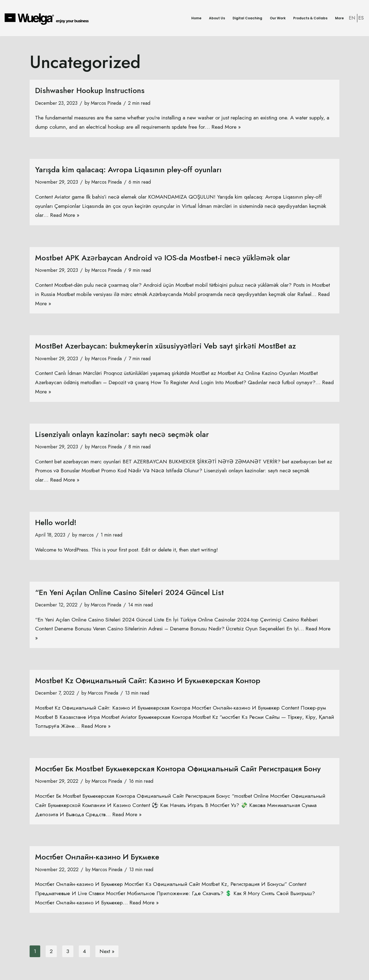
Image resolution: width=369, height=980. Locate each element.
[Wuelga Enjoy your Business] (48, 19)
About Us (217, 18)
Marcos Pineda (107, 103)
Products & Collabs (310, 18)
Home (196, 18)
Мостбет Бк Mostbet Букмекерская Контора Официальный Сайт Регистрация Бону (178, 771)
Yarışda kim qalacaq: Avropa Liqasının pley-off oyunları (128, 170)
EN (352, 18)
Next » (107, 953)
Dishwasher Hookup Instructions (90, 90)
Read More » (234, 127)
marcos (86, 537)
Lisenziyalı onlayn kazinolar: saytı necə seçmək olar (122, 435)
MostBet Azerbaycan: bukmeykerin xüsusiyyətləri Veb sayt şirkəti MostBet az (165, 347)
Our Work (278, 18)
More (339, 18)
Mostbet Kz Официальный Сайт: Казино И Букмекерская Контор (148, 682)
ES (361, 18)
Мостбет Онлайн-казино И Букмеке (97, 859)
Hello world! (56, 524)
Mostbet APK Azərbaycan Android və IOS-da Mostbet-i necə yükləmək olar (163, 258)
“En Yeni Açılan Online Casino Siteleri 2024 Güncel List (129, 594)
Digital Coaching (247, 18)
